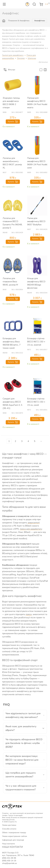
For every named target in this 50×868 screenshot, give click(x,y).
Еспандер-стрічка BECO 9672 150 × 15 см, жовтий (36, 342)
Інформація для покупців (13, 840)
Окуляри (21, 58)
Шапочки (32, 58)
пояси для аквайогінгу (31, 529)
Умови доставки (9, 825)
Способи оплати (9, 829)
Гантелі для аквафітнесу (13, 55)
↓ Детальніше (43, 62)
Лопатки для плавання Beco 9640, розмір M (10, 282)
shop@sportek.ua (9, 863)
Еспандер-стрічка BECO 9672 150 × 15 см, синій (36, 402)
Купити (13, 122)
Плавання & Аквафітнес (19, 21)
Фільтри (9, 70)
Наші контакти (8, 844)
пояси (29, 614)
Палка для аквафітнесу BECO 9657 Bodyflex (36, 221)
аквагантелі (34, 523)
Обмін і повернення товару (14, 833)
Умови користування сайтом (15, 836)
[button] (4, 4)
